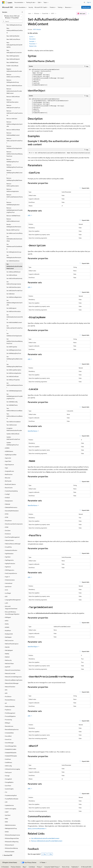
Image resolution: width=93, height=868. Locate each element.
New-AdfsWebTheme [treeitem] (12, 62)
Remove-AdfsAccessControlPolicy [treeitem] (13, 76)
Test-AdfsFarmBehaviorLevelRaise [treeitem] (14, 409)
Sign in (89, 2)
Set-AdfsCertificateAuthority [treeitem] (14, 278)
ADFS (53, 13)
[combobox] (12, 17)
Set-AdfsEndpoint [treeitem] (11, 308)
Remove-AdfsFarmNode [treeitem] (13, 130)
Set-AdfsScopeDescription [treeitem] (14, 370)
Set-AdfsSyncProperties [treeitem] (13, 380)
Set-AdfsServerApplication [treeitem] (14, 373)
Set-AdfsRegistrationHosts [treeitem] (14, 350)
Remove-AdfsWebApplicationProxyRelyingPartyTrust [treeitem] (14, 210)
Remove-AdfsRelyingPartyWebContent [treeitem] (14, 173)
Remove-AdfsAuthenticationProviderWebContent (47, 841)
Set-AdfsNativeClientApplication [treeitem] (14, 335)
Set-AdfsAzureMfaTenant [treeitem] (13, 272)
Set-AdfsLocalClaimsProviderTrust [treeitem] (14, 328)
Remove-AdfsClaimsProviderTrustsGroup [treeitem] (15, 113)
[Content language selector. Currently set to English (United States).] (10, 862)
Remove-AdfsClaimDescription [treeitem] (12, 101)
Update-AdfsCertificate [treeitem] (13, 434)
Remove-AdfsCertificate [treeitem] (13, 97)
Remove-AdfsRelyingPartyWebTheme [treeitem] (14, 179)
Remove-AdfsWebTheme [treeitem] (13, 216)
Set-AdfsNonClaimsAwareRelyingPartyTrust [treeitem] (14, 341)
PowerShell (45, 13)
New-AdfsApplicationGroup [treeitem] (14, 25)
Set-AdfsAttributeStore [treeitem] (13, 261)
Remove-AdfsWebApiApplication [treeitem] (13, 203)
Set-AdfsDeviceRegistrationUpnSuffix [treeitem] (14, 303)
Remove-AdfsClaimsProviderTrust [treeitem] (13, 106)
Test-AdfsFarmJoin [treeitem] (12, 425)
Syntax (32, 37)
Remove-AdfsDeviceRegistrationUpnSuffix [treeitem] (14, 124)
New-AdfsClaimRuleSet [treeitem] (13, 36)
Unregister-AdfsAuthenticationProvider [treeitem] (14, 429)
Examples (33, 41)
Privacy (39, 867)
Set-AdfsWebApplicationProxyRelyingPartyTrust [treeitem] (14, 396)
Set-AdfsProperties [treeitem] (12, 347)
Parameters (33, 44)
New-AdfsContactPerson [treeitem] (13, 39)
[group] (59, 153)
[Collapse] (22, 12)
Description (32, 39)
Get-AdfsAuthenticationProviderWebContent (45, 838)
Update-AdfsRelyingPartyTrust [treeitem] (13, 444)
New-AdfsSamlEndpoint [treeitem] (13, 59)
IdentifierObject (34, 647)
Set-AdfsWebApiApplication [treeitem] (14, 391)
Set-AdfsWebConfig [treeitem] (12, 402)
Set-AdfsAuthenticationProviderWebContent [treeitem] (14, 266)
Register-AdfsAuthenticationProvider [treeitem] (14, 70)
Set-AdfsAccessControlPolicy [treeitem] (15, 233)
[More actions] (89, 14)
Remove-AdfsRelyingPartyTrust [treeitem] (13, 160)
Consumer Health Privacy (51, 867)
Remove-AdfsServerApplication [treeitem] (13, 190)
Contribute (32, 867)
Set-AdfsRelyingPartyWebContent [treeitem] (14, 359)
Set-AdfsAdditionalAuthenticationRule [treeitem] (14, 239)
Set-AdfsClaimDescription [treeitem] (14, 287)
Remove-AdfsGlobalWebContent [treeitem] (13, 134)
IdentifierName (33, 431)
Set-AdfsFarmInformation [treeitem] (14, 311)
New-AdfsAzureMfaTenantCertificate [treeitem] (15, 30)
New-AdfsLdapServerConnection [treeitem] (14, 51)
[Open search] (84, 2)
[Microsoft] (3, 2)
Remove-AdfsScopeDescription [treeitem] (13, 185)
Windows (37, 13)
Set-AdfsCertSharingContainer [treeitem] (14, 283)
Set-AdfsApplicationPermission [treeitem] (14, 256)
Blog (24, 867)
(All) (30, 215)
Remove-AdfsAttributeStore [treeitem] (14, 86)
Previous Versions (16, 867)
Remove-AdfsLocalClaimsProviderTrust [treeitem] (14, 141)
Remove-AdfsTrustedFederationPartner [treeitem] (15, 197)
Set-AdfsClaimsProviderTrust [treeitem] (14, 291)
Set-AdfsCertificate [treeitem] (12, 275)
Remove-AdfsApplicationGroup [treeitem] (13, 81)
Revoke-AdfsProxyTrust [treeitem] (13, 230)
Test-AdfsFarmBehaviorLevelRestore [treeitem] (15, 416)
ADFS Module (37, 29)
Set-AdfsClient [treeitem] (11, 294)
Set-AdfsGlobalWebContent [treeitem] (14, 322)
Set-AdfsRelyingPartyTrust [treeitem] (14, 353)
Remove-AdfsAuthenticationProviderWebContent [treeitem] (14, 91)
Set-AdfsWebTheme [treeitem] (12, 405)
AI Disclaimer (5, 867)
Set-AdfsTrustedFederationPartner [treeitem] (15, 385)
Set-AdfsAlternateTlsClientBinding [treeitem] (14, 246)
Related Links (33, 46)
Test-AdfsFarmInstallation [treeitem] (14, 422)
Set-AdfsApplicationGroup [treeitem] (14, 252)
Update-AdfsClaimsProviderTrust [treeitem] (13, 438)
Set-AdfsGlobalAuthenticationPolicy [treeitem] (15, 317)
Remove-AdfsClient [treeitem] (12, 119)
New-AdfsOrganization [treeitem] (13, 56)
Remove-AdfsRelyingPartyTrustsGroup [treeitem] (15, 166)
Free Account (86, 7)
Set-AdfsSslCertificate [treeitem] (13, 376)
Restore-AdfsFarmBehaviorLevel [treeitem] (13, 220)
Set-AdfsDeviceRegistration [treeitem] (14, 297)
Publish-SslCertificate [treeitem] (12, 66)
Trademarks (75, 867)
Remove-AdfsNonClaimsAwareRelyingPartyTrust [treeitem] (14, 154)
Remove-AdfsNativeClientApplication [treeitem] (14, 147)
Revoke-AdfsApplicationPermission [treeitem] (14, 226)
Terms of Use (66, 867)
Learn (30, 13)
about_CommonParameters (36, 828)
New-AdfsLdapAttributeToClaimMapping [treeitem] (14, 45)
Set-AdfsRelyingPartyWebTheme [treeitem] (14, 365)
